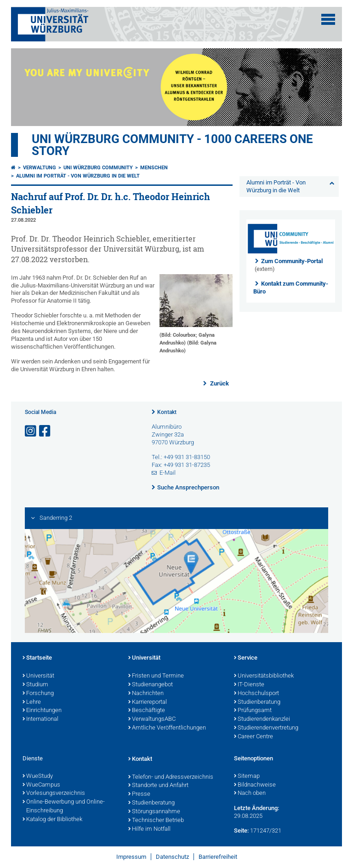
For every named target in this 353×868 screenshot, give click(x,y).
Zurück (219, 383)
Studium (35, 685)
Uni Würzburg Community (98, 168)
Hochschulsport (256, 694)
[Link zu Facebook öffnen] (46, 431)
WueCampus (41, 785)
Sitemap (247, 776)
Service (246, 658)
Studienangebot (151, 685)
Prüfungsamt (253, 711)
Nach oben (250, 793)
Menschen (154, 168)
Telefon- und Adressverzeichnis (171, 777)
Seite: (241, 831)
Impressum (131, 857)
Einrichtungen (42, 711)
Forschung (38, 694)
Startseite (37, 658)
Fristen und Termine (156, 676)
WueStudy (38, 776)
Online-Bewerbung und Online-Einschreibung (64, 807)
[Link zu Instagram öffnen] (31, 431)
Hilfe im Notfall (149, 829)
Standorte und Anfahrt (158, 786)
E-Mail (168, 473)
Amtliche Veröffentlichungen (167, 728)
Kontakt (167, 412)
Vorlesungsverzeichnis (54, 793)
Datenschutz (172, 857)
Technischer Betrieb (156, 821)
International (40, 719)
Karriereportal (148, 702)
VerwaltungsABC (152, 719)
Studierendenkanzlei (262, 719)
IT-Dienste (249, 685)
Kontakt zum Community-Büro (291, 287)
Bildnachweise (255, 785)
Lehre (32, 702)
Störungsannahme (154, 812)
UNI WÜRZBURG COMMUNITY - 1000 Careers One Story (172, 145)
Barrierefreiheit (218, 857)
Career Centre (253, 737)
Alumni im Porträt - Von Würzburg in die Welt (78, 176)
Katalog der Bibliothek (52, 820)
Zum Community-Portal (292, 261)
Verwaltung (40, 168)
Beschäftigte (147, 711)
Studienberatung (257, 702)
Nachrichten (146, 694)
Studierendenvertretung (266, 728)
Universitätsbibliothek (264, 676)
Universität (38, 676)
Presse (139, 794)
